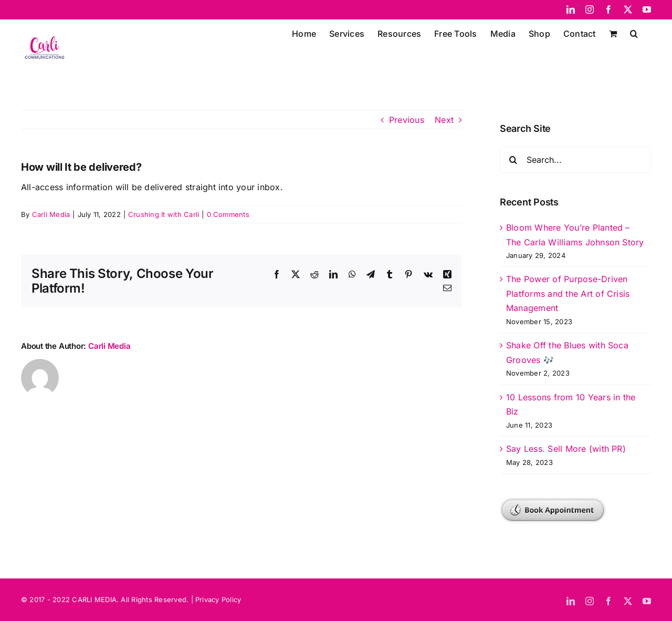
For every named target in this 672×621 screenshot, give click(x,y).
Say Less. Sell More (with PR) (566, 449)
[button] (634, 33)
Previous (407, 120)
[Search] (513, 160)
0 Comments (228, 214)
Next (444, 120)
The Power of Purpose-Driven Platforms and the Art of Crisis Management (568, 293)
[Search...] (575, 160)
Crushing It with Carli (164, 214)
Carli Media (51, 214)
